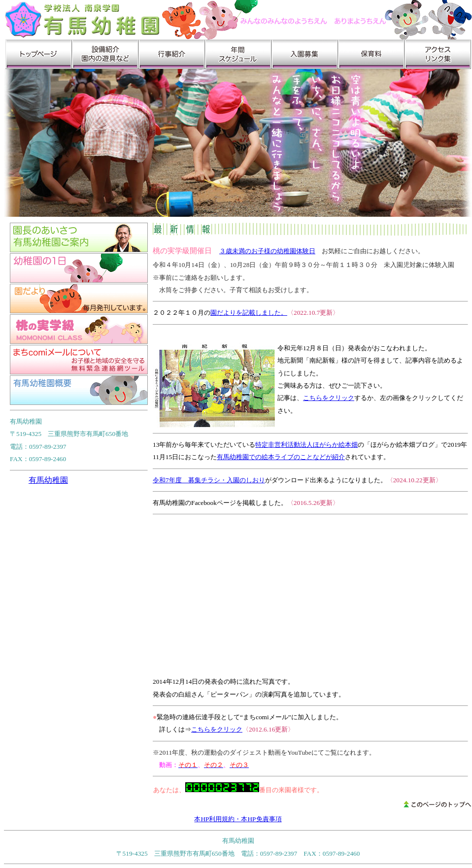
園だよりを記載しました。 (249, 313)
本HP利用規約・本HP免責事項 (238, 819)
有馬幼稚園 (48, 480)
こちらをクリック (329, 398)
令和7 (161, 480)
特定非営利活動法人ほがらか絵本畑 (306, 445)
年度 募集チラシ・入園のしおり (217, 480)
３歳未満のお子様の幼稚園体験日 (267, 251)
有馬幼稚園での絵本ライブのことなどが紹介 (281, 457)
